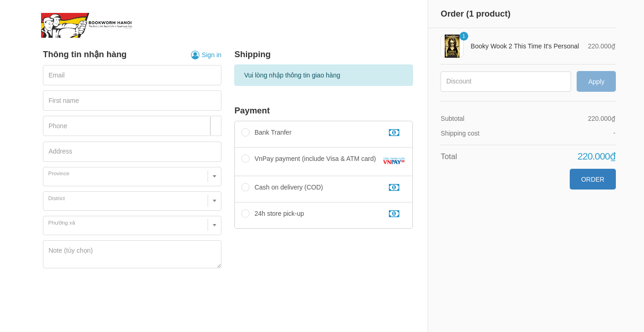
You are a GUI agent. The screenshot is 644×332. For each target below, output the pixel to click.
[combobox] (132, 177)
